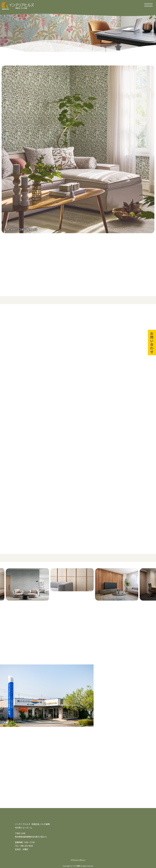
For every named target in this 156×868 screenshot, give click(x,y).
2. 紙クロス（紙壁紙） (93, 341)
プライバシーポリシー (78, 860)
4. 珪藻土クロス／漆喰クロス (97, 350)
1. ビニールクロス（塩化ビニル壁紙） (41, 341)
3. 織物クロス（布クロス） (36, 350)
